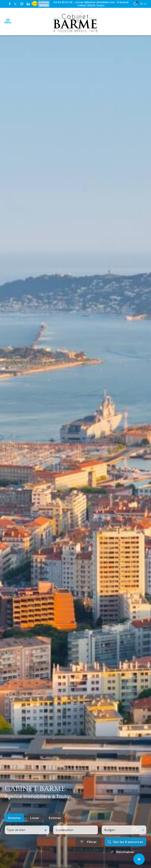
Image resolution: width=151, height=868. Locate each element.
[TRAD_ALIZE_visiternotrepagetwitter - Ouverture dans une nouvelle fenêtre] (15, 4)
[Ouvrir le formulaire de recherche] (88, 847)
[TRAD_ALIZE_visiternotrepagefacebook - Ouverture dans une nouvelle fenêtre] (10, 4)
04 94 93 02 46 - (64, 2)
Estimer (55, 822)
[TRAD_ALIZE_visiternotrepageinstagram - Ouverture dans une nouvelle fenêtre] (22, 4)
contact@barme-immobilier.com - (96, 2)
